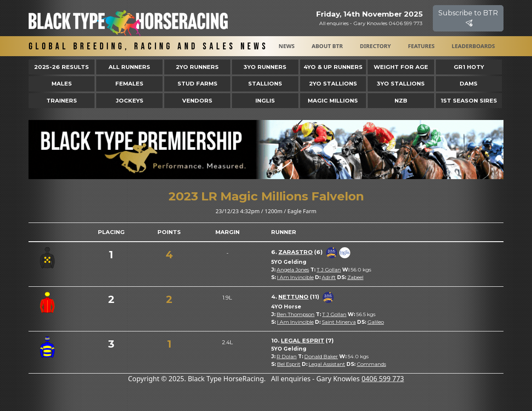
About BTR (327, 46)
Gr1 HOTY (469, 67)
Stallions (265, 83)
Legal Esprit (303, 340)
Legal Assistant (327, 364)
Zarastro (296, 252)
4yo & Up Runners (333, 67)
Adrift (329, 277)
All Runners (129, 67)
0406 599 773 (383, 379)
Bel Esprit (289, 364)
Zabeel (355, 277)
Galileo (376, 322)
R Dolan (287, 356)
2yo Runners (197, 67)
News (287, 46)
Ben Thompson (296, 314)
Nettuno (293, 297)
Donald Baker (321, 356)
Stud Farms (197, 83)
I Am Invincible (295, 277)
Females (129, 83)
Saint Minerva (339, 322)
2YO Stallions (333, 83)
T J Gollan (329, 270)
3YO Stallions (401, 83)
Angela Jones (293, 270)
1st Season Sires (469, 100)
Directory (376, 46)
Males (62, 83)
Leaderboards (473, 46)
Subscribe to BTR (468, 18)
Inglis (265, 100)
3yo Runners (265, 67)
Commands (371, 364)
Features (421, 46)
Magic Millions (333, 100)
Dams (469, 83)
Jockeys (130, 100)
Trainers (62, 100)
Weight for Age (401, 67)
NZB (401, 100)
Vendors (197, 100)
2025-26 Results (61, 67)
